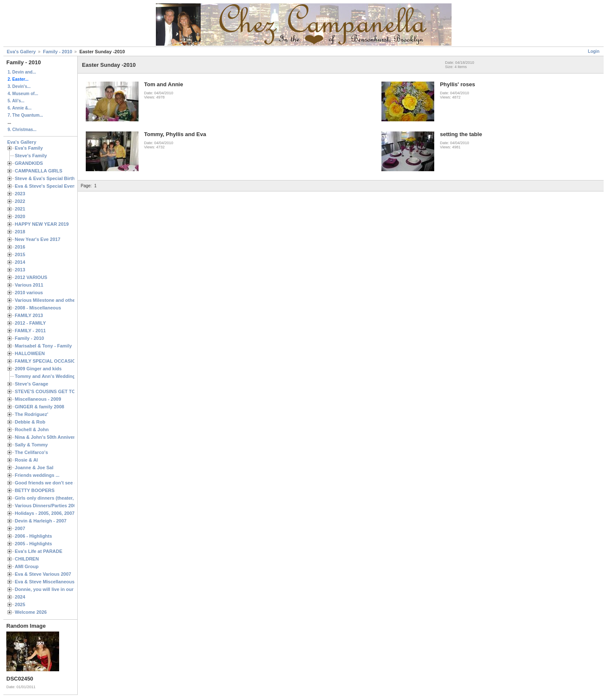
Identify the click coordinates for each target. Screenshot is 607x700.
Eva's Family (29, 148)
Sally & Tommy (31, 445)
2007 (20, 528)
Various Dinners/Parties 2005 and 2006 (57, 506)
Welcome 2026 (31, 612)
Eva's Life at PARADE (39, 551)
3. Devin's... (19, 86)
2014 (20, 262)
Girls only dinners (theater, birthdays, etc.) (61, 498)
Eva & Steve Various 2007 (43, 574)
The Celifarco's (31, 452)
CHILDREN (27, 559)
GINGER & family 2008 (39, 407)
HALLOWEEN (30, 353)
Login (594, 51)
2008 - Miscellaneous (38, 308)
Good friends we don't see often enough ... (62, 483)
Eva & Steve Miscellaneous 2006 (50, 582)
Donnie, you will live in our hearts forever (60, 589)
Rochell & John (32, 429)
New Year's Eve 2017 (38, 239)
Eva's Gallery (21, 52)
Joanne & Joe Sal (34, 468)
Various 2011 (29, 285)
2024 (20, 597)
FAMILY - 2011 (30, 331)
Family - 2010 (58, 52)
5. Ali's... (16, 101)
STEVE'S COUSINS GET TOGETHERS (56, 391)
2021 (20, 209)
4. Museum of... (23, 94)
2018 (20, 232)
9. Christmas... (22, 130)
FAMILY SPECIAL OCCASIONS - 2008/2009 (61, 361)
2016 (20, 247)
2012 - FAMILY (30, 323)
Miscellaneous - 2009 (38, 399)
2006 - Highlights (33, 536)
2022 (20, 201)
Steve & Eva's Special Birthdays (50, 178)
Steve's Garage (31, 384)
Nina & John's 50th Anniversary (50, 437)
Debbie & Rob (30, 422)
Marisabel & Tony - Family (43, 346)
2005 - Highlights (33, 544)
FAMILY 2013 (29, 315)
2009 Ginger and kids (38, 369)
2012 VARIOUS (31, 277)
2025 (20, 604)
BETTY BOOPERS (35, 490)
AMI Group (27, 566)
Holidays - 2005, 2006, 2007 (45, 513)
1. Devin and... (22, 72)
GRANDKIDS (29, 163)
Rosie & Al (26, 460)
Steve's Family (31, 156)
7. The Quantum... (25, 115)
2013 (20, 270)
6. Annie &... (20, 108)
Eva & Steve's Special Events (47, 186)
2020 (20, 216)
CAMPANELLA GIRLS (39, 171)
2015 (20, 254)
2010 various (29, 293)
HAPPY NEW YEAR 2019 (42, 224)
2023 (20, 194)
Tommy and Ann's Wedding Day (50, 376)
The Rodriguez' (31, 414)
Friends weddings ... (37, 475)
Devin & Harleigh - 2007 (41, 521)
